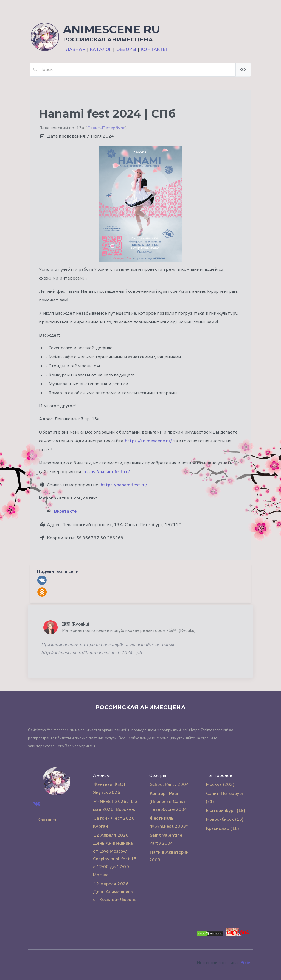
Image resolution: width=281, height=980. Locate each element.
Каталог (101, 49)
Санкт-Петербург (106, 128)
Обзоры (126, 49)
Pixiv (245, 963)
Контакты (154, 49)
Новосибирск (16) (225, 819)
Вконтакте (65, 511)
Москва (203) (220, 784)
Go (243, 69)
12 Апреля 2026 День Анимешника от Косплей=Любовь (115, 892)
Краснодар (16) (223, 828)
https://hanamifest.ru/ (107, 472)
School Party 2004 (169, 784)
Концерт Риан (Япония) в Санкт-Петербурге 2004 (168, 802)
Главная (75, 49)
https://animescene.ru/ (148, 441)
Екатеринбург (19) (226, 811)
